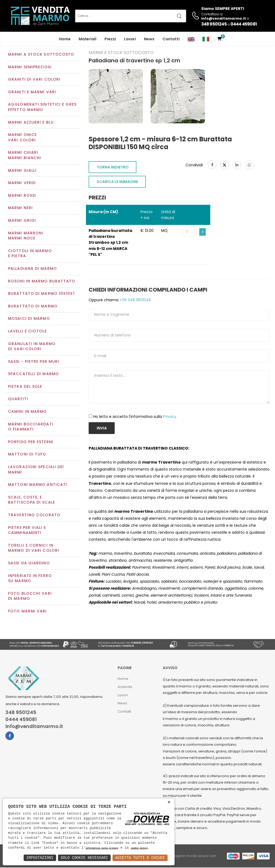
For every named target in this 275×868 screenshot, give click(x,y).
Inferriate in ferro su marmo (30, 579)
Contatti (171, 39)
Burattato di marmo (33, 307)
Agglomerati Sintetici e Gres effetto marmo (42, 108)
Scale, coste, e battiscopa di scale (32, 500)
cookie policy (139, 848)
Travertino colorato (34, 515)
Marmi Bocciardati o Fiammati (31, 427)
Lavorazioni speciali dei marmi (36, 470)
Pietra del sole (25, 387)
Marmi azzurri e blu (31, 123)
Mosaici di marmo (29, 319)
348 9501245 (214, 24)
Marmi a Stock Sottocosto (41, 55)
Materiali (88, 39)
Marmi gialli (22, 171)
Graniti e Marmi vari (32, 92)
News (149, 39)
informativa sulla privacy (102, 848)
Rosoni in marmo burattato (42, 282)
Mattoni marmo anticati (38, 485)
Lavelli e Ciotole (27, 332)
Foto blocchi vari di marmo (30, 597)
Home (65, 39)
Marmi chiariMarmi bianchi (25, 156)
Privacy (170, 417)
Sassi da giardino (29, 564)
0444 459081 (244, 24)
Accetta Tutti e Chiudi (140, 858)
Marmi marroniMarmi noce (26, 236)
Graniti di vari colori (34, 80)
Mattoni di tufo (27, 455)
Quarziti (18, 400)
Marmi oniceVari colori (22, 138)
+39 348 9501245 (135, 300)
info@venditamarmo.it (34, 727)
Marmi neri (20, 209)
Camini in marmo (28, 412)
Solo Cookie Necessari (84, 858)
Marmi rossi (22, 196)
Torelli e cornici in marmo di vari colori (34, 548)
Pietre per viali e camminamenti (27, 531)
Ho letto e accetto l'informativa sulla (135, 417)
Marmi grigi (22, 221)
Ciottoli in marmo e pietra (30, 254)
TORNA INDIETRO (113, 168)
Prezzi (110, 39)
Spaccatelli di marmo (33, 375)
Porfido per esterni (31, 442)
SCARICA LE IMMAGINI (117, 182)
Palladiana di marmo (32, 269)
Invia (102, 429)
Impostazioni (40, 858)
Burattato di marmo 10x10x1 (41, 294)
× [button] (169, 802)
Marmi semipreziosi (30, 67)
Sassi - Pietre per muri (34, 362)
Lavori (130, 39)
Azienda (125, 688)
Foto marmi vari (28, 612)
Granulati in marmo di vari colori (32, 347)
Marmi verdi (22, 184)
